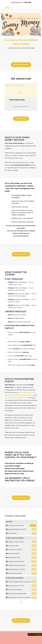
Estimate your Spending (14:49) (21, 594)
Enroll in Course (21, 65)
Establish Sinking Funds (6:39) (21, 565)
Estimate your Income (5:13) (21, 586)
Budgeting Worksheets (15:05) (21, 529)
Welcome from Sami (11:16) (21, 525)
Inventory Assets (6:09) (21, 550)
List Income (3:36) (21, 546)
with (21, 2)
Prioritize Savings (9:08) (21, 573)
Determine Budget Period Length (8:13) (21, 582)
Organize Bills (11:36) (21, 558)
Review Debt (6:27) (21, 554)
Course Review (21, 533)
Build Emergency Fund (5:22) (21, 569)
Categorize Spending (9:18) (21, 561)
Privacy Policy (21, 636)
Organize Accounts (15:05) (21, 542)
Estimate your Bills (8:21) (21, 590)
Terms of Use (21, 634)
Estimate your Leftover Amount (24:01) (21, 598)
